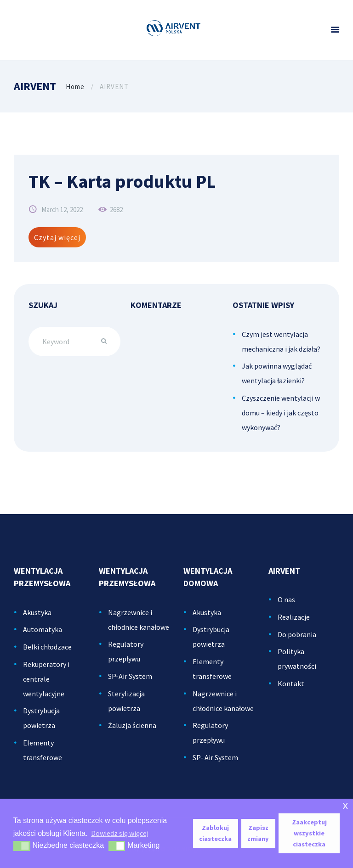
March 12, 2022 (62, 210)
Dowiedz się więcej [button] (120, 833)
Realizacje (294, 617)
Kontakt (291, 683)
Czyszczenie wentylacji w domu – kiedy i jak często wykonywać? (281, 413)
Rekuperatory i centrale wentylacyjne (46, 679)
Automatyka (43, 629)
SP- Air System (215, 757)
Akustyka (37, 612)
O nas (286, 599)
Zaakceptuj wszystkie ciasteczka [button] (309, 833)
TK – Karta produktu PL (122, 181)
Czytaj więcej (57, 237)
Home (75, 87)
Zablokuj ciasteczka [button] (215, 833)
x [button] (345, 805)
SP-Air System (130, 676)
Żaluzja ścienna (132, 725)
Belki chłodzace (47, 647)
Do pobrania (297, 634)
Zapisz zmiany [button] (258, 833)
